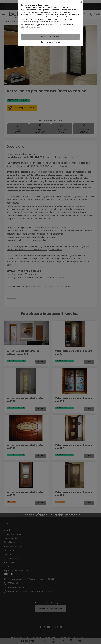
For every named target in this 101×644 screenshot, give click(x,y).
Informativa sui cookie (57, 25)
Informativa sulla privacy (31, 27)
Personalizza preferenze (51, 42)
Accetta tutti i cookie (50, 37)
